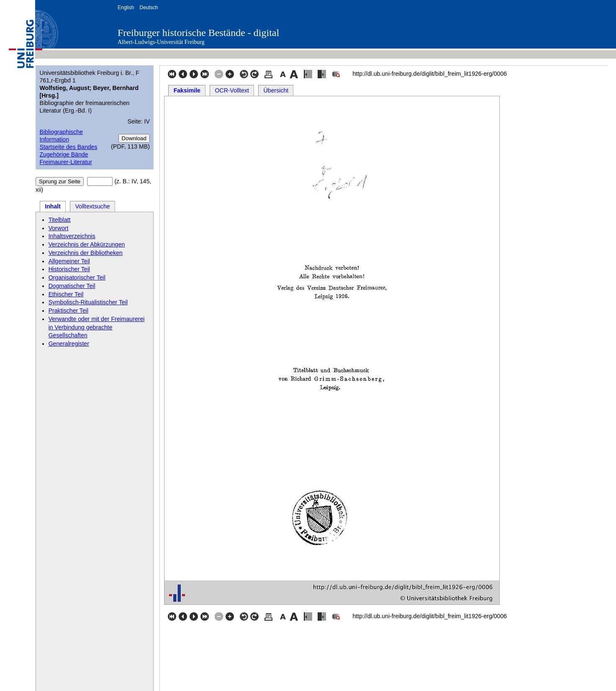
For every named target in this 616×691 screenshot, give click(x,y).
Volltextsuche (92, 206)
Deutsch (149, 8)
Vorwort (59, 228)
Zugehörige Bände (64, 154)
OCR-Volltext (232, 90)
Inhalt (53, 206)
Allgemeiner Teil (69, 261)
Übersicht (276, 90)
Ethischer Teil (66, 294)
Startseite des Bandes (68, 147)
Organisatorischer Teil (77, 277)
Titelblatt (60, 220)
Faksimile (187, 90)
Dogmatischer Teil (72, 286)
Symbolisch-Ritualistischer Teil (88, 302)
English (126, 8)
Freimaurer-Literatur (65, 162)
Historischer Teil (69, 269)
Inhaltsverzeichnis (72, 236)
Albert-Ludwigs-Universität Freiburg (161, 42)
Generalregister (69, 344)
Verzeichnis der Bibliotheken (86, 253)
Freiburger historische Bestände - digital (198, 33)
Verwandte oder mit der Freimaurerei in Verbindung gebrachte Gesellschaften (97, 327)
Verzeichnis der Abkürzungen (87, 244)
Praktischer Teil (68, 311)
